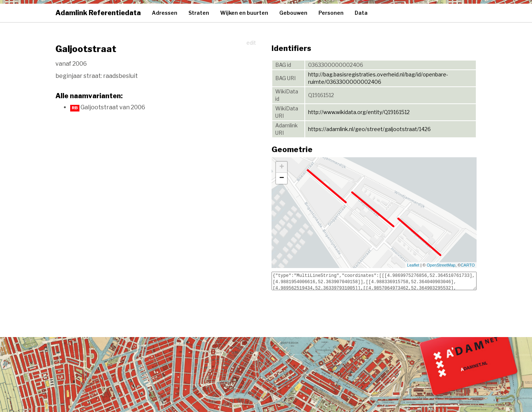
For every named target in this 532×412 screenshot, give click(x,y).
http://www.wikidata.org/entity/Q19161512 (359, 112)
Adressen (165, 13)
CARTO (468, 265)
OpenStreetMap (441, 265)
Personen (331, 13)
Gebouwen (293, 13)
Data (361, 13)
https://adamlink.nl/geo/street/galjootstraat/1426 (369, 129)
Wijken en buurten (244, 13)
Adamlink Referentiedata (98, 13)
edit (251, 43)
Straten (199, 13)
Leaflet (413, 265)
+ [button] (282, 167)
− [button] (282, 178)
